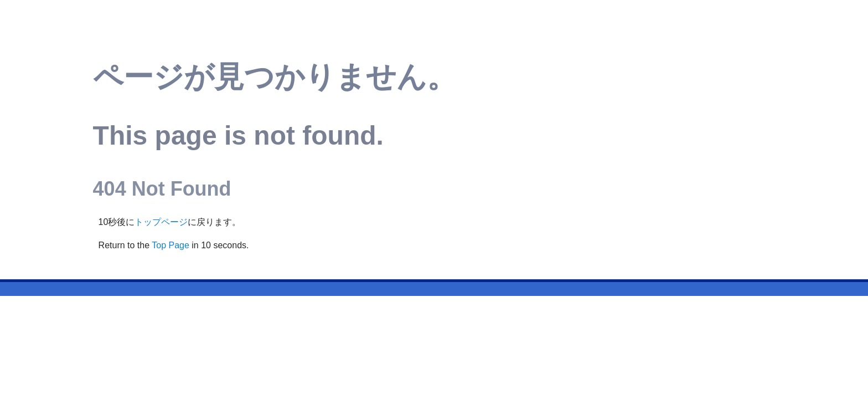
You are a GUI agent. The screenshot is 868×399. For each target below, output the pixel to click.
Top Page (170, 245)
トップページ (161, 222)
